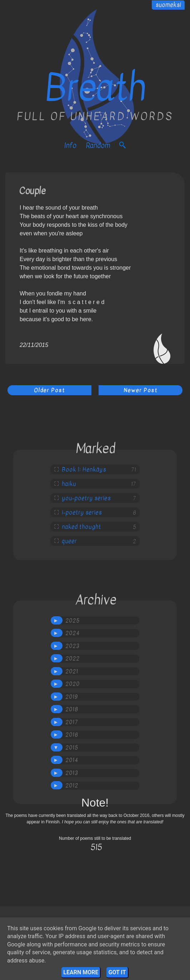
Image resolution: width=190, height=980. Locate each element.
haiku (69, 484)
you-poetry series (86, 498)
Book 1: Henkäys (84, 470)
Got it (117, 972)
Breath (95, 88)
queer (69, 541)
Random (98, 145)
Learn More (81, 972)
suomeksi (168, 5)
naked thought (81, 527)
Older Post (49, 390)
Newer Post (141, 390)
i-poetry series (82, 513)
